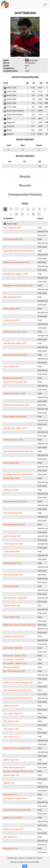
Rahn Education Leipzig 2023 (15, 598)
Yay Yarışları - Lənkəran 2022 (15, 663)
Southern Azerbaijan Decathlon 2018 (18, 771)
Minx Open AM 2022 (12, 667)
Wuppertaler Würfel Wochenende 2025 (19, 251)
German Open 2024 (11, 478)
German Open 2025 (11, 320)
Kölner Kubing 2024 (11, 463)
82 (9, 150)
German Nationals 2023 (13, 575)
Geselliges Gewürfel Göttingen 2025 (18, 285)
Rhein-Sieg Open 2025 (12, 297)
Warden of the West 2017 (14, 829)
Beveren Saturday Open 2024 (15, 382)
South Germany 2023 (12, 536)
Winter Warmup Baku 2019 (14, 767)
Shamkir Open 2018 (11, 775)
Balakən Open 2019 (11, 760)
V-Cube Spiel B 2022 (11, 617)
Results (25, 177)
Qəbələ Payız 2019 (11, 706)
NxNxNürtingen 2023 (12, 563)
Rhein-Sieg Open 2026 (12, 228)
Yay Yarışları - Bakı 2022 (13, 648)
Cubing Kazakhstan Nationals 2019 (18, 698)
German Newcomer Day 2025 (15, 355)
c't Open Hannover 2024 (13, 440)
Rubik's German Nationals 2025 (16, 262)
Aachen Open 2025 (11, 366)
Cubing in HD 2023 (11, 586)
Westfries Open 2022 (12, 606)
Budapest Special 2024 (13, 378)
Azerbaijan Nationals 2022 (14, 636)
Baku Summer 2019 (11, 721)
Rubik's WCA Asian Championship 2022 (19, 625)
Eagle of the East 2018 (12, 818)
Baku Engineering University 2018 (17, 810)
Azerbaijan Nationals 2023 (14, 525)
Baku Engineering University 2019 (17, 690)
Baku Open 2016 (10, 837)
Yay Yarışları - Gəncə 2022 (14, 660)
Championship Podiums (25, 195)
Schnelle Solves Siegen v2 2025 (16, 274)
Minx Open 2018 (10, 794)
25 (23, 150)
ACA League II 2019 (11, 729)
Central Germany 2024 (13, 513)
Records (25, 185)
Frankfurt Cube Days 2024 (14, 393)
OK (25, 866)
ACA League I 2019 (11, 737)
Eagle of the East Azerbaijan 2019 (17, 748)
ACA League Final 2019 (13, 713)
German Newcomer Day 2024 (15, 501)
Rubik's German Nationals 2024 (16, 405)
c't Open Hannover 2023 (13, 544)
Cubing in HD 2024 (11, 490)
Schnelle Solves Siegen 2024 (15, 428)
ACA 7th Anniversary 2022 (14, 671)
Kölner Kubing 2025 (11, 309)
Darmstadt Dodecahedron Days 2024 (19, 451)
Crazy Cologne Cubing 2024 (15, 417)
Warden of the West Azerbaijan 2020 (18, 683)
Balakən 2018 (9, 783)
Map (25, 203)
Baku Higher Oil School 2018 (15, 798)
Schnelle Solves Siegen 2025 (15, 343)
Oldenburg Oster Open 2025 (15, 332)
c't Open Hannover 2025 (13, 239)
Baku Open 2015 (10, 848)
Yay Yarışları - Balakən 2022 (15, 656)
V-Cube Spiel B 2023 (11, 552)
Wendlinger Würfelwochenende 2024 (18, 474)
